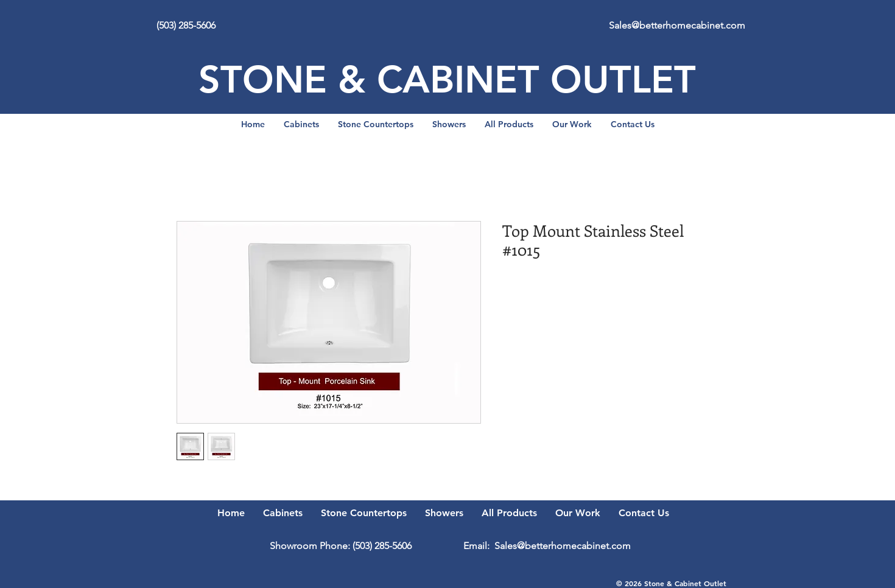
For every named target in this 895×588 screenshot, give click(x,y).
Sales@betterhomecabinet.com (677, 25)
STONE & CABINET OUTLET (447, 79)
